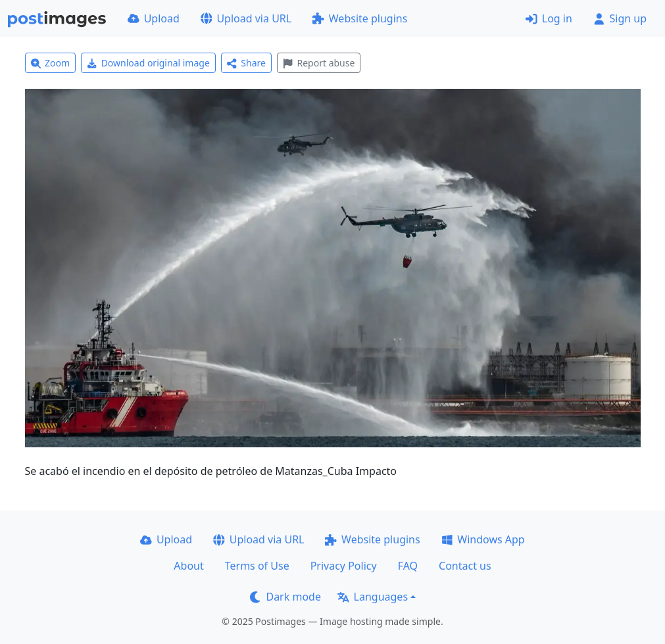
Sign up (620, 18)
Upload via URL (246, 18)
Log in (549, 18)
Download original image (148, 63)
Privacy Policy (344, 566)
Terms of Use (257, 566)
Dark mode (285, 597)
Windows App (483, 539)
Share (246, 63)
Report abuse (319, 63)
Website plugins (360, 18)
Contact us (465, 566)
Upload (154, 18)
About (188, 566)
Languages (373, 597)
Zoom (51, 63)
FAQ (408, 566)
